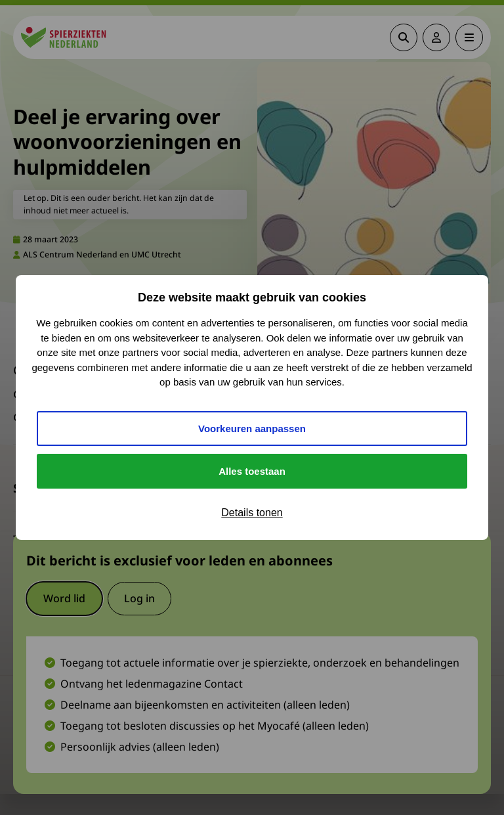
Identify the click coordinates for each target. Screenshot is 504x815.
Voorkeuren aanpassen (252, 429)
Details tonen (252, 513)
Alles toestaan (252, 471)
